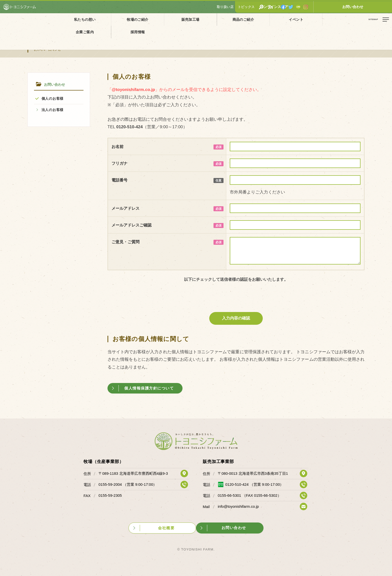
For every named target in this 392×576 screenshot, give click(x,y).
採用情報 (314, 19)
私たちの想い (78, 19)
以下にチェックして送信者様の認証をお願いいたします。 (236, 279)
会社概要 (166, 527)
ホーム (7, 31)
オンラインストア (336, 7)
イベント (235, 19)
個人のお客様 (52, 98)
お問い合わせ (373, 7)
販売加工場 (156, 19)
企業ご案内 (274, 19)
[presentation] (236, 296)
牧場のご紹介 (117, 19)
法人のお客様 (52, 110)
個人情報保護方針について (150, 388)
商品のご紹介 (196, 19)
